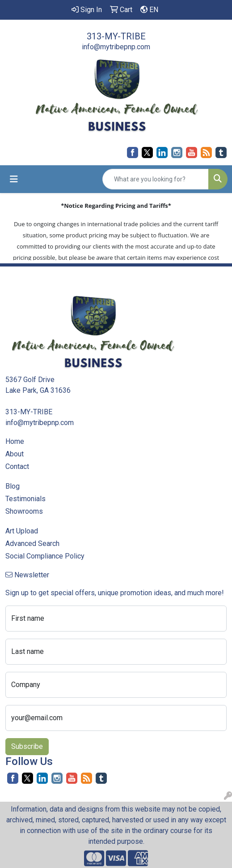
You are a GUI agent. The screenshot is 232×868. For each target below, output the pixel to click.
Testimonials (25, 499)
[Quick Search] (156, 179)
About (15, 454)
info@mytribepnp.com (116, 47)
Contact (17, 466)
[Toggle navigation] (14, 179)
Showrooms (24, 511)
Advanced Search (32, 544)
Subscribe (27, 746)
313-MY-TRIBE (116, 36)
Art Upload (22, 531)
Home (15, 441)
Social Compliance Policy (45, 556)
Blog (13, 486)
